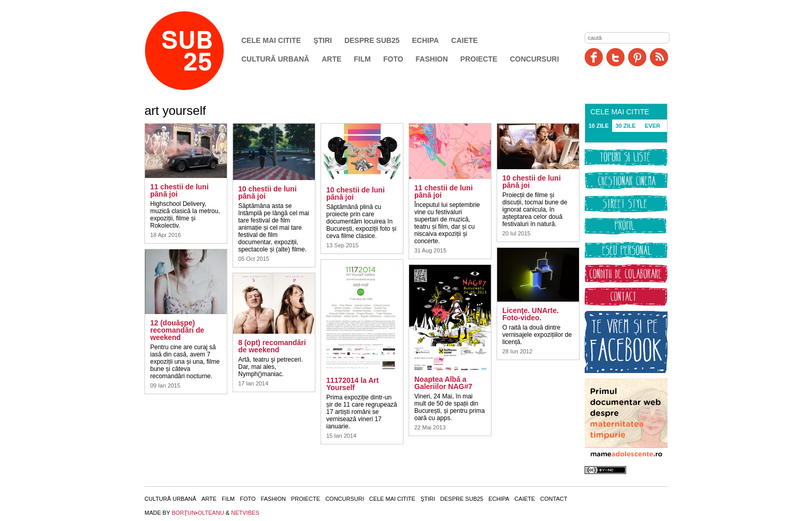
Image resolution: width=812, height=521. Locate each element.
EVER (653, 126)
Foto (393, 59)
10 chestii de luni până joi (267, 192)
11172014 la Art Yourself (352, 384)
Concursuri (534, 59)
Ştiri (323, 40)
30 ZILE (625, 126)
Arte (331, 59)
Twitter (615, 57)
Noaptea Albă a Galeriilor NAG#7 (443, 383)
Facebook (594, 57)
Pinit (637, 57)
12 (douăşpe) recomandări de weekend (177, 330)
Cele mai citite (271, 40)
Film (362, 59)
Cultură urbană (275, 59)
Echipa (426, 40)
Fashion (432, 59)
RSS (659, 57)
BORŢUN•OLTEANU (198, 513)
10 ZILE (598, 126)
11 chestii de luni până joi (179, 190)
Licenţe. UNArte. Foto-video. (531, 314)
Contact (554, 499)
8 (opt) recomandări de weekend (272, 346)
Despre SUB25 (372, 40)
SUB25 (196, 51)
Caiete (464, 40)
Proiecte (479, 59)
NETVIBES (245, 513)
